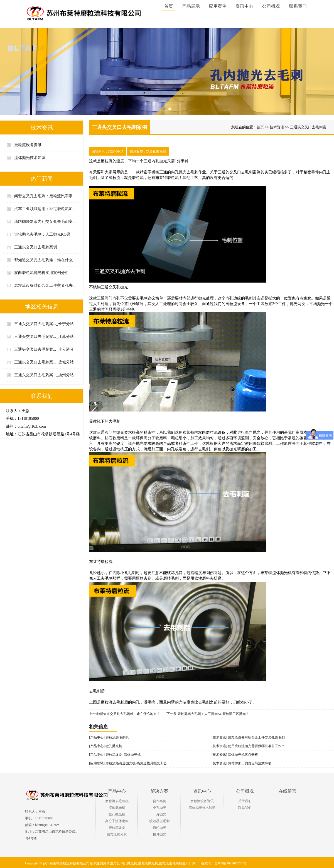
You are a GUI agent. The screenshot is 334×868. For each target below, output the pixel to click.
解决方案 (159, 791)
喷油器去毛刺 (159, 821)
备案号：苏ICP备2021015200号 (224, 863)
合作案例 (159, 801)
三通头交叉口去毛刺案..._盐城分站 (44, 362)
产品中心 (117, 791)
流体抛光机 (117, 808)
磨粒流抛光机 (117, 834)
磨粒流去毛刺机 (117, 801)
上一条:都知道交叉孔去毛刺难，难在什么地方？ (125, 714)
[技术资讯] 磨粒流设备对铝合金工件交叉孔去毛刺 (248, 737)
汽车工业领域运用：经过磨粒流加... (45, 209)
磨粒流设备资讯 (28, 145)
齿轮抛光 (159, 828)
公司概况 (245, 791)
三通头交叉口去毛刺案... (310, 127)
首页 (169, 6)
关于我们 (245, 801)
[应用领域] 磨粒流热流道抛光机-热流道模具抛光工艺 (128, 763)
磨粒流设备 (117, 828)
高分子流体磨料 (117, 821)
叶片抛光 (159, 814)
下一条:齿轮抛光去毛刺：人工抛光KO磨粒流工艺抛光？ (208, 714)
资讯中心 (202, 791)
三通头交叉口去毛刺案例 (36, 247)
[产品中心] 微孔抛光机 (106, 746)
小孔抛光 (159, 808)
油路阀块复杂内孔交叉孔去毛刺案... (45, 222)
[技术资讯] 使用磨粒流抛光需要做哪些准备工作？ (248, 746)
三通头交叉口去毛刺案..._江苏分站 (44, 337)
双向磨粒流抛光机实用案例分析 (41, 273)
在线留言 (288, 791)
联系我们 (245, 808)
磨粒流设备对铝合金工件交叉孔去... (45, 285)
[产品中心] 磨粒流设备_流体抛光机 (115, 755)
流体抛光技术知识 (30, 158)
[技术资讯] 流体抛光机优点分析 (235, 755)
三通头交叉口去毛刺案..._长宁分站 (44, 324)
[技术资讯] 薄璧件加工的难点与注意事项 (241, 763)
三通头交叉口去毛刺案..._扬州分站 (44, 375)
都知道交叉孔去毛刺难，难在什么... (45, 260)
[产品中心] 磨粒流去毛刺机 (109, 737)
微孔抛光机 (117, 814)
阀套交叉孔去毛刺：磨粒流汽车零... (45, 196)
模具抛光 (159, 834)
